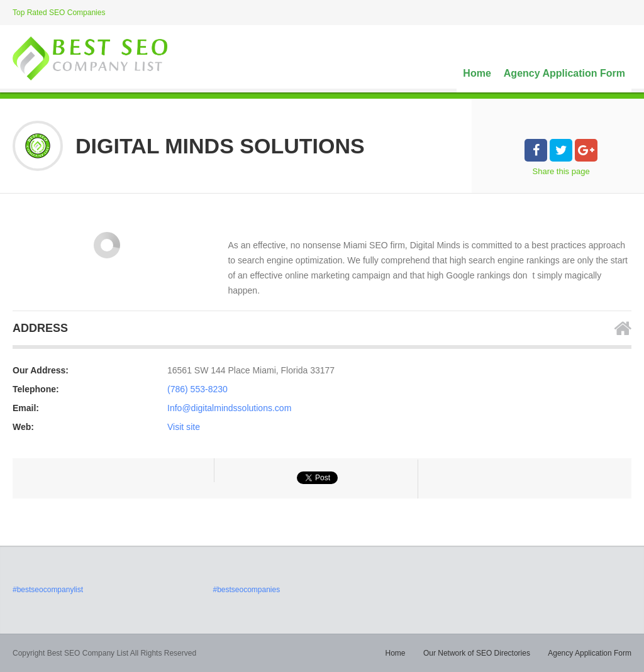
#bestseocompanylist (48, 590)
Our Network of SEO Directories (477, 653)
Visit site (184, 427)
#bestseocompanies (246, 590)
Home (477, 73)
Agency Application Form (564, 73)
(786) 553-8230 (197, 389)
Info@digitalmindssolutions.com (229, 408)
